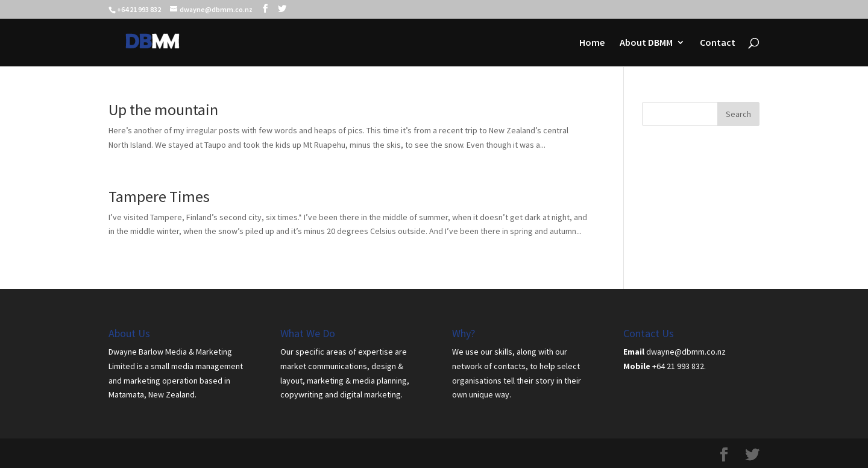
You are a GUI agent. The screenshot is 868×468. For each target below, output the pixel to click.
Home (592, 43)
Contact (718, 43)
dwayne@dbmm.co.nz (686, 352)
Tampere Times (159, 196)
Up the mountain (163, 109)
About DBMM (646, 43)
